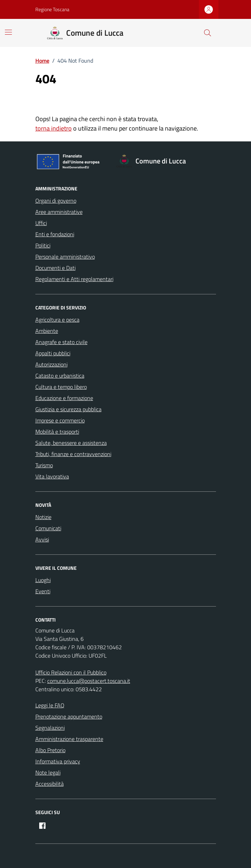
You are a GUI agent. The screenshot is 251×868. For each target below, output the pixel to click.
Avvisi (42, 539)
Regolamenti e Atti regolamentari (74, 279)
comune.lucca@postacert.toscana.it (89, 681)
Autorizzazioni (51, 364)
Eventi (43, 591)
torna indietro (54, 128)
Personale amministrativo (65, 257)
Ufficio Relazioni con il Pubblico (71, 672)
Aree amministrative (59, 212)
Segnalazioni (50, 728)
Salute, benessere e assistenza (71, 443)
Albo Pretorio (50, 750)
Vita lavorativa (52, 476)
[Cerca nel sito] (207, 33)
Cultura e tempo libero (61, 387)
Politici (43, 245)
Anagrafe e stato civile (61, 342)
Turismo (44, 465)
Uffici (41, 223)
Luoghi (43, 580)
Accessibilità (50, 784)
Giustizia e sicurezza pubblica (68, 409)
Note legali (48, 772)
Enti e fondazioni (55, 234)
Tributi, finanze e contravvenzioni (73, 454)
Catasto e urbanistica (60, 376)
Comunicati (48, 528)
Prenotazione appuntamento (69, 716)
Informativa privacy (58, 761)
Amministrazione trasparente (69, 739)
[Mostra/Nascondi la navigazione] (8, 32)
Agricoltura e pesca (57, 320)
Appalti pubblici (53, 353)
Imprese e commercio (60, 420)
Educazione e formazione (64, 398)
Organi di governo (56, 201)
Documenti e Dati (55, 268)
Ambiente (47, 331)
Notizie (43, 517)
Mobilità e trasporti (57, 432)
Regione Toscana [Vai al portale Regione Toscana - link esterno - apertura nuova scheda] (52, 9)
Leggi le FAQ (50, 705)
